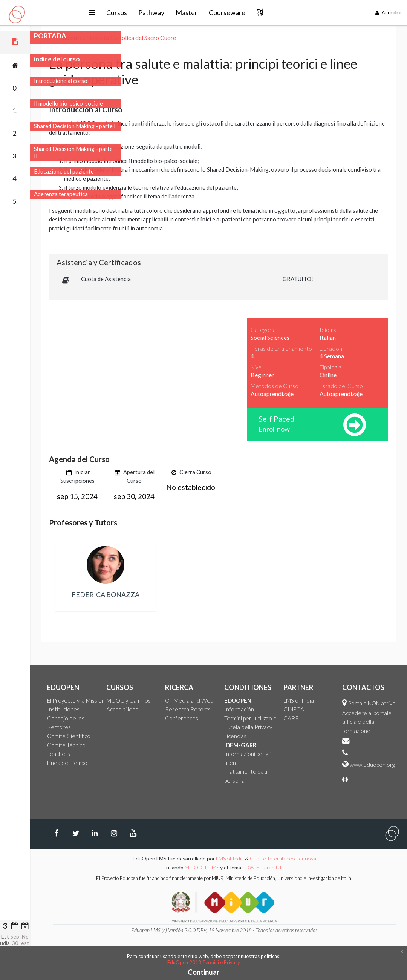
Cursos (117, 12)
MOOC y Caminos (129, 700)
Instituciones (63, 709)
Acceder (389, 12)
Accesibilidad (122, 709)
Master (187, 12)
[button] (92, 13)
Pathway (151, 12)
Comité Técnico (66, 745)
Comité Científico (69, 736)
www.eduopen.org (372, 765)
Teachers (59, 754)
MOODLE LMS (202, 867)
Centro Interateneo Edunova (283, 858)
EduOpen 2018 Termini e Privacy (204, 962)
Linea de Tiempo (67, 763)
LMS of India (299, 700)
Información (239, 709)
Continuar (204, 972)
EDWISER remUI (262, 867)
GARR (291, 718)
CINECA (294, 709)
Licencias (235, 736)
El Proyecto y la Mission (76, 700)
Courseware (227, 12)
